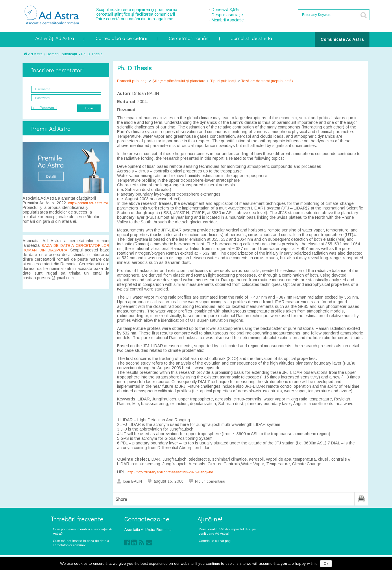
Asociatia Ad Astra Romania (148, 530)
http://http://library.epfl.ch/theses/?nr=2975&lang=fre (170, 472)
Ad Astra (33, 54)
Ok (326, 564)
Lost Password (44, 108)
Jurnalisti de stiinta (252, 39)
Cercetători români (189, 39)
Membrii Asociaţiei (228, 20)
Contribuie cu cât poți (215, 541)
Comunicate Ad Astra (342, 39)
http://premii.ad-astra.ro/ (88, 203)
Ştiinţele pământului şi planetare (179, 81)
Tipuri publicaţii (223, 81)
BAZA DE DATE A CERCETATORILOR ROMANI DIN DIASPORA (66, 248)
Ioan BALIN (132, 481)
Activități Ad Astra (55, 39)
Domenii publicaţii (62, 54)
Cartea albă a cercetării (121, 39)
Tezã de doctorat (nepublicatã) (267, 81)
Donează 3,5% (225, 10)
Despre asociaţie (227, 15)
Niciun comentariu (210, 481)
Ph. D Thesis (92, 54)
